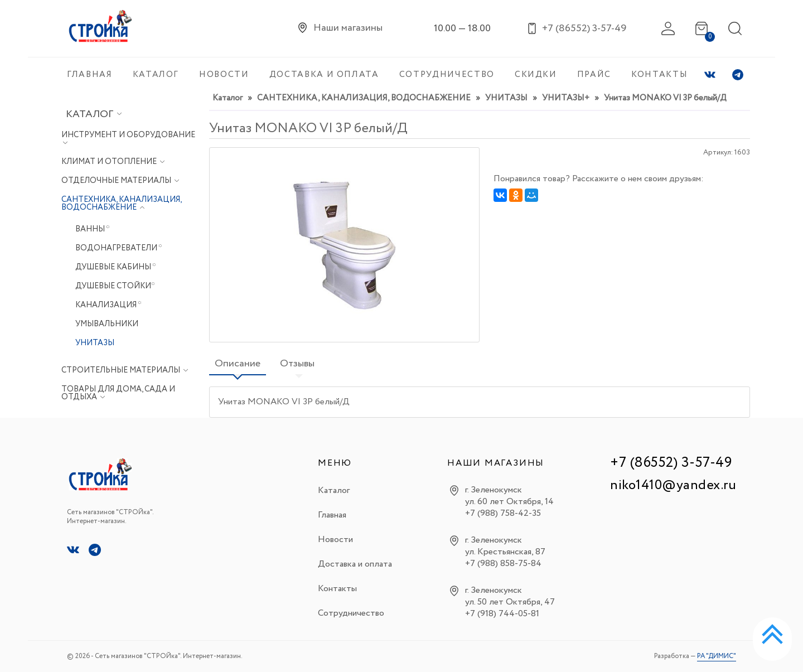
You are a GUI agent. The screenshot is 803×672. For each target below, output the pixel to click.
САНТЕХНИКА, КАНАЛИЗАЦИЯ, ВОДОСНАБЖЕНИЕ (121, 204)
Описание (238, 364)
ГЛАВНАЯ (90, 75)
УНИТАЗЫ (95, 343)
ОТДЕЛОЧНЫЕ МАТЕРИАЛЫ (117, 181)
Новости (335, 540)
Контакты (337, 589)
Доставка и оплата (355, 564)
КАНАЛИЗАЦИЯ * (108, 305)
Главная (332, 515)
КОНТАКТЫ (659, 75)
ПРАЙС (594, 75)
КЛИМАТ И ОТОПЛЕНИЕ (110, 162)
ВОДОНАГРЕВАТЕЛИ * (119, 248)
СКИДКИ (536, 75)
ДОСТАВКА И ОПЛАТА (324, 75)
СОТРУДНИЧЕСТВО (447, 75)
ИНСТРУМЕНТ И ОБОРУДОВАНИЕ (128, 135)
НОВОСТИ (224, 75)
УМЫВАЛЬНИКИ (107, 324)
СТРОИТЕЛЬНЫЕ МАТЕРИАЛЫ (122, 370)
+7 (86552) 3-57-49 (671, 463)
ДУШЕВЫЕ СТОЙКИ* (115, 286)
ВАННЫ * (93, 229)
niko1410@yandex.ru (673, 485)
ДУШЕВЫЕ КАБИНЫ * (116, 267)
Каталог (94, 114)
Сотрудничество (351, 613)
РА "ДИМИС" (717, 656)
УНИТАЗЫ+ (566, 98)
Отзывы (297, 364)
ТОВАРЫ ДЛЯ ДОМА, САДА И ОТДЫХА (118, 393)
